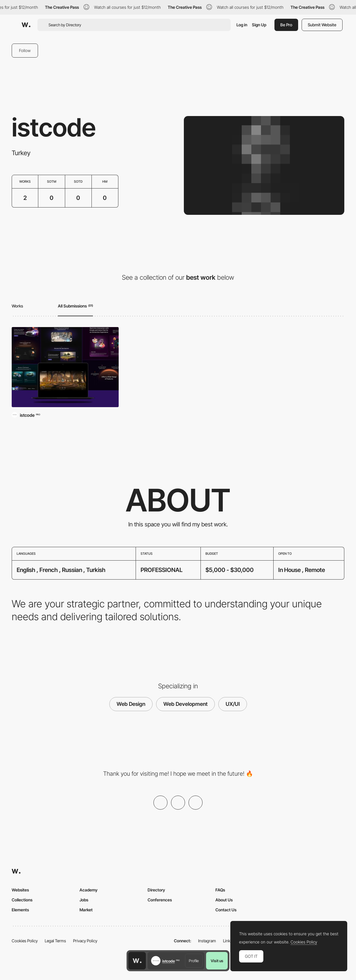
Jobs (84, 900)
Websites (20, 890)
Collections (22, 900)
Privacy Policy (85, 941)
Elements (20, 910)
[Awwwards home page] (137, 961)
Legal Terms (55, 941)
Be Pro (286, 25)
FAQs (220, 890)
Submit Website (322, 25)
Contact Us (226, 910)
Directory (156, 890)
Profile (194, 961)
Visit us (217, 961)
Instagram (207, 941)
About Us (224, 900)
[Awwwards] (26, 25)
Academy (89, 890)
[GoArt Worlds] (65, 367)
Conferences (160, 900)
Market (86, 910)
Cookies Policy (25, 941)
